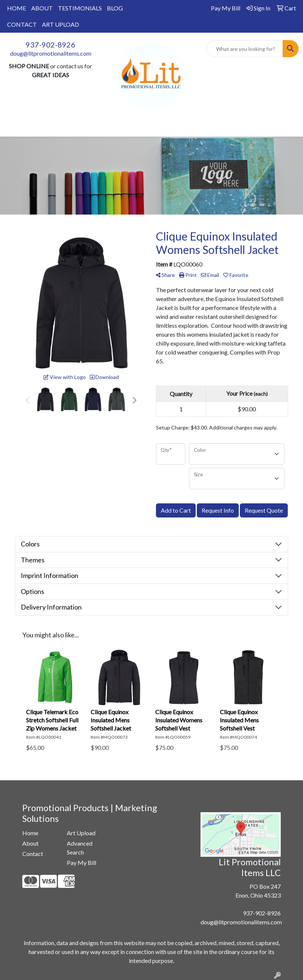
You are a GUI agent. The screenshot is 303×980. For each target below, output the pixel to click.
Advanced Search (80, 848)
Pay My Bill (82, 863)
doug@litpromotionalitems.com (51, 53)
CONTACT (22, 24)
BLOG (115, 8)
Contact (33, 854)
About (30, 843)
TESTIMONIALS (80, 8)
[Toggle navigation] (12, 128)
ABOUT (42, 8)
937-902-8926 (50, 45)
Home (30, 833)
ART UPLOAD (61, 24)
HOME (17, 8)
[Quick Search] (245, 49)
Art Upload (81, 833)
